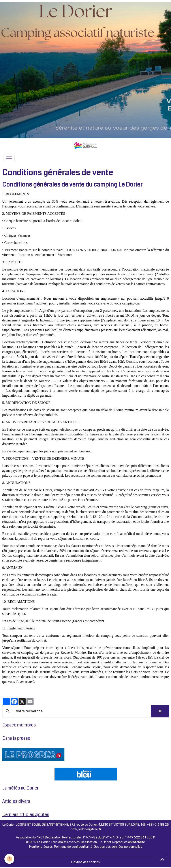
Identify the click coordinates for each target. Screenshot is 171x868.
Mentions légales (41, 847)
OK (160, 711)
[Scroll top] (162, 859)
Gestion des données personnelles (118, 847)
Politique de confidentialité (73, 847)
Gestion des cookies (85, 862)
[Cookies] (9, 859)
